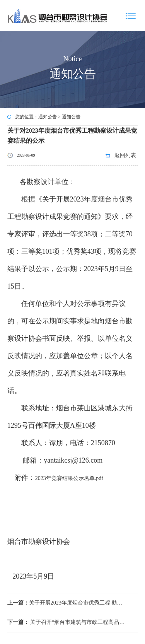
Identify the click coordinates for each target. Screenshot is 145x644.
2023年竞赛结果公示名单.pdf (69, 478)
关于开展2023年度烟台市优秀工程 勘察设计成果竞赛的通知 (66, 603)
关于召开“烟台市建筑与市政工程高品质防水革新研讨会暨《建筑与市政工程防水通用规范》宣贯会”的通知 (66, 622)
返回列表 (125, 155)
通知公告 (48, 117)
